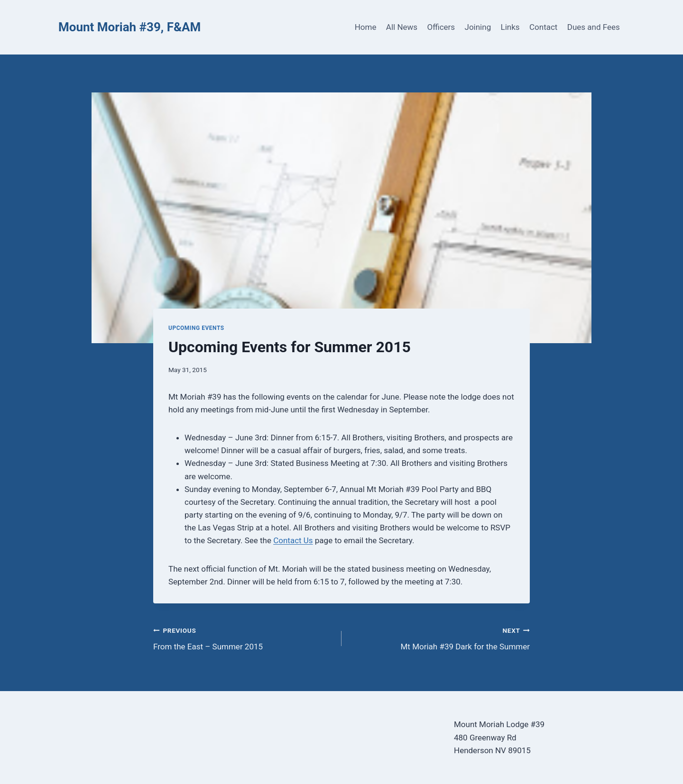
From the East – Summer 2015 (243, 638)
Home (366, 27)
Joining (478, 27)
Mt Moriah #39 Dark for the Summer (440, 638)
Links (510, 27)
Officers (441, 27)
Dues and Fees (594, 27)
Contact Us (293, 540)
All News (402, 27)
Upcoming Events (196, 328)
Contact (543, 27)
